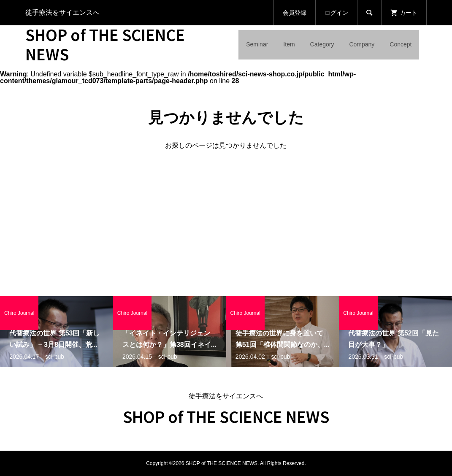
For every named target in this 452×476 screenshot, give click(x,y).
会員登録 (295, 13)
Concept (401, 44)
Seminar (257, 44)
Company (362, 44)
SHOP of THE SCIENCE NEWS (105, 44)
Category (322, 44)
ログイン (336, 13)
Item (289, 44)
